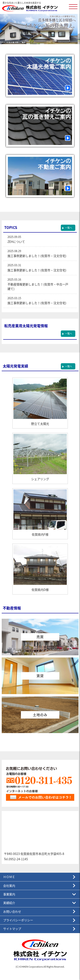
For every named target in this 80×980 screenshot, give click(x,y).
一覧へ (69, 228)
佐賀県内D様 (40, 590)
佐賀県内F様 (40, 534)
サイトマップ (12, 929)
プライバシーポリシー (18, 920)
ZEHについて (16, 242)
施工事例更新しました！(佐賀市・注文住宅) (37, 256)
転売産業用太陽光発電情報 (26, 326)
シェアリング (40, 479)
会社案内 (9, 886)
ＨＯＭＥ (9, 877)
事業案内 (9, 894)
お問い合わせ (12, 912)
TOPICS (11, 227)
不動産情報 (12, 608)
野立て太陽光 (40, 424)
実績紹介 (9, 903)
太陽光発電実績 (15, 366)
